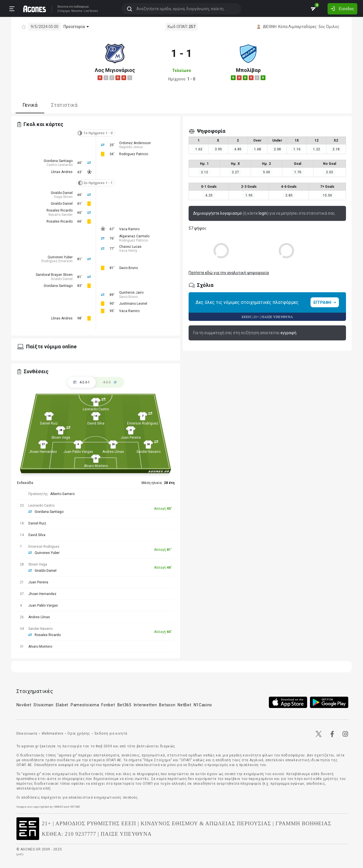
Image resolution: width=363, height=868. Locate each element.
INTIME (75, 807)
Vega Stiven (63, 197)
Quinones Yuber (60, 257)
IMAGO (58, 807)
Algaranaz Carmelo (134, 236)
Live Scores (91, 11)
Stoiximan (43, 705)
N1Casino (203, 705)
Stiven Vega (61, 438)
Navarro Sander (61, 215)
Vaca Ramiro (129, 229)
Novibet (24, 705)
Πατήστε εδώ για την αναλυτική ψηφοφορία (229, 273)
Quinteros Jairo (131, 293)
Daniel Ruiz (49, 423)
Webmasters (53, 733)
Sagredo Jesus (131, 147)
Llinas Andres (62, 172)
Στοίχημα (64, 11)
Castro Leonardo (60, 165)
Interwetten (145, 705)
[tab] (110, 382)
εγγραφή (288, 333)
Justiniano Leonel (133, 304)
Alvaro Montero (96, 466)
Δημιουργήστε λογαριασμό (218, 213)
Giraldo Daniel (62, 193)
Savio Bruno (128, 268)
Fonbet (108, 705)
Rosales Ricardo (60, 210)
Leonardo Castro (96, 409)
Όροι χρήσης (79, 733)
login (263, 213)
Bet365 (124, 705)
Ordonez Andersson (135, 143)
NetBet (184, 705)
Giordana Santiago (58, 161)
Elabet (62, 705)
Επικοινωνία (27, 733)
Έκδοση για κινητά (111, 733)
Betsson (167, 705)
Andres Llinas (113, 452)
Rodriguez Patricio (134, 154)
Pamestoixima (85, 705)
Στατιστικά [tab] (64, 105)
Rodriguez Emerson (57, 261)
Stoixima (63, 7)
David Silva (96, 423)
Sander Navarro (148, 452)
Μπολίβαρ (248, 70)
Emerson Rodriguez (143, 423)
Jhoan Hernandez (43, 452)
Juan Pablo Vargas (78, 452)
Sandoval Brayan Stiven (54, 275)
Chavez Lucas (130, 247)
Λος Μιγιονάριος (115, 70)
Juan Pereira (131, 438)
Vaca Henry (128, 251)
